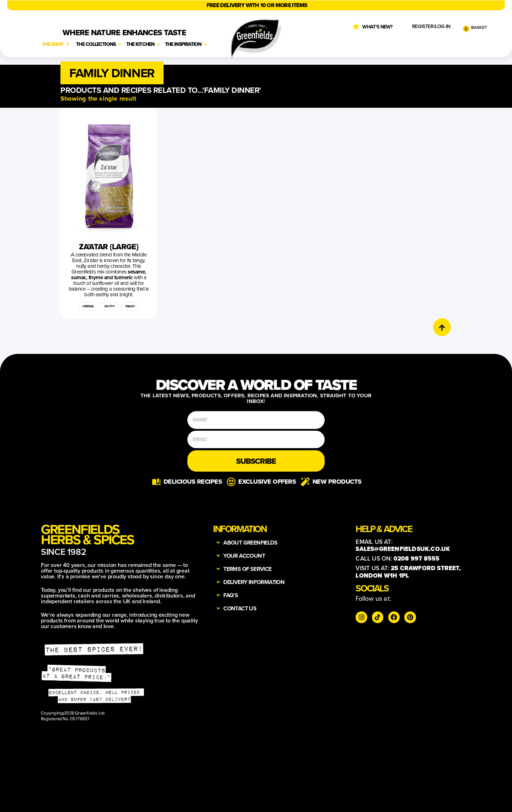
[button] (112, 73)
